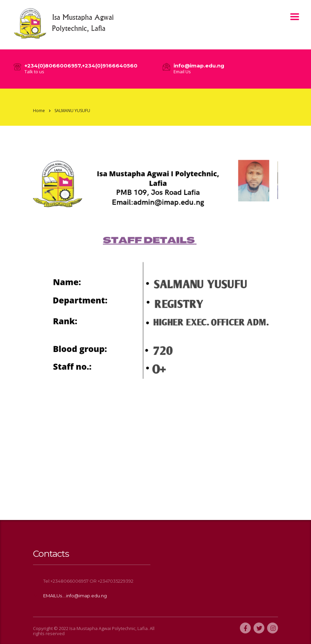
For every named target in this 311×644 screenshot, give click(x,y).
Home (39, 111)
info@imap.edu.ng (199, 66)
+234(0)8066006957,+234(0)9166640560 (81, 66)
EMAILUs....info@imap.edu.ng (75, 596)
